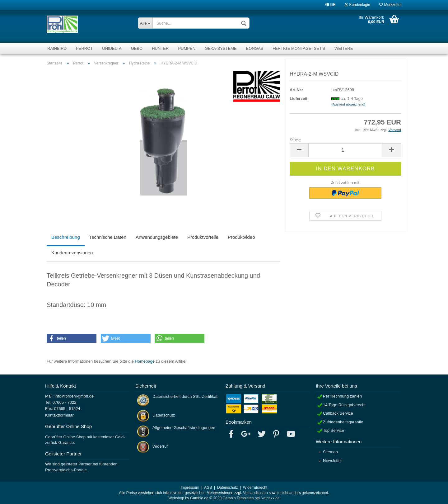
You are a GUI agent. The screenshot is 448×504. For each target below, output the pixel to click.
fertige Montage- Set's (299, 48)
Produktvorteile (203, 237)
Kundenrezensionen (72, 253)
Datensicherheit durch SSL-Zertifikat (185, 396)
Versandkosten (255, 493)
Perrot (84, 48)
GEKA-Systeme (221, 48)
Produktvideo (241, 237)
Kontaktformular (59, 415)
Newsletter (332, 461)
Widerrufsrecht (255, 488)
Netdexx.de (270, 498)
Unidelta (112, 48)
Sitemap (330, 452)
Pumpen (187, 48)
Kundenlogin (357, 4)
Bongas (255, 48)
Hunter (160, 48)
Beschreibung (66, 237)
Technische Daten (108, 237)
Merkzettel (390, 4)
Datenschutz (164, 415)
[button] (72, 338)
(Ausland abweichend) (348, 104)
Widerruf (160, 446)
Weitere (344, 48)
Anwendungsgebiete (157, 237)
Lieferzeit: (299, 99)
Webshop (176, 498)
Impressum (190, 488)
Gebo (137, 48)
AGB (208, 488)
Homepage (145, 361)
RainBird (57, 48)
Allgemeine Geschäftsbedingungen (184, 428)
